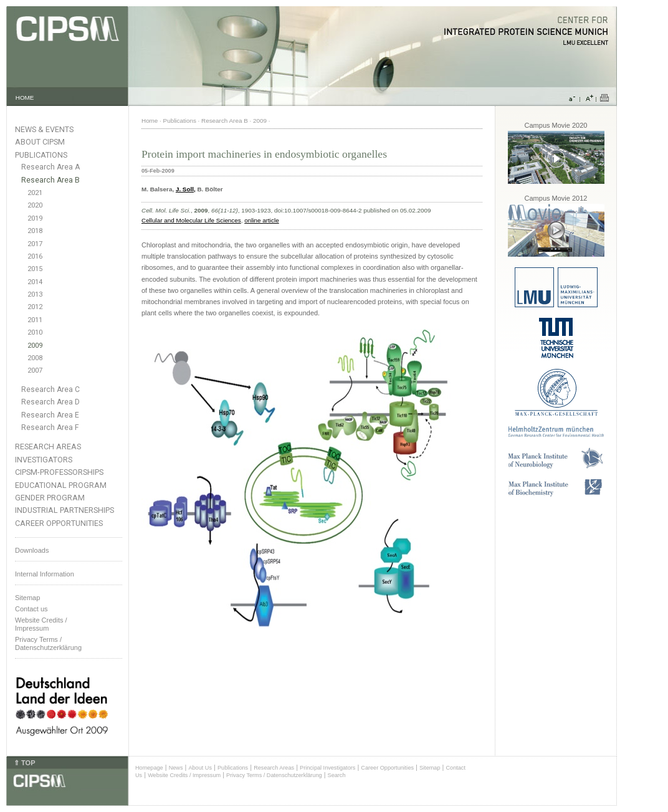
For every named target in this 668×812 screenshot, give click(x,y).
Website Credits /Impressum (41, 624)
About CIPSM (40, 142)
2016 (35, 256)
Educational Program (61, 485)
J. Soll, (186, 189)
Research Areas (48, 447)
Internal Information (45, 574)
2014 (35, 282)
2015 (35, 269)
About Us (200, 768)
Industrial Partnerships (64, 510)
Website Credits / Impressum (184, 775)
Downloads (32, 550)
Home (150, 121)
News (176, 768)
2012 (35, 307)
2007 (35, 370)
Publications (41, 155)
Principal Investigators (327, 768)
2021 (35, 193)
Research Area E (50, 415)
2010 (35, 332)
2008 (35, 358)
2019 (35, 218)
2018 (35, 231)
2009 (35, 346)
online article (261, 220)
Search (337, 775)
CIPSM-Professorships (59, 472)
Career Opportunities (59, 523)
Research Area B (50, 180)
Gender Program (50, 498)
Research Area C (50, 389)
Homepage (149, 768)
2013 (35, 294)
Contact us (31, 609)
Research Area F (50, 427)
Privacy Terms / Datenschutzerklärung (48, 643)
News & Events (44, 129)
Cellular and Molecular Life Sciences (191, 220)
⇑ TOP (24, 763)
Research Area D (50, 402)
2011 (35, 320)
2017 (35, 244)
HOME (25, 98)
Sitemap (27, 598)
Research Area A (50, 167)
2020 (35, 205)
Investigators (44, 460)
